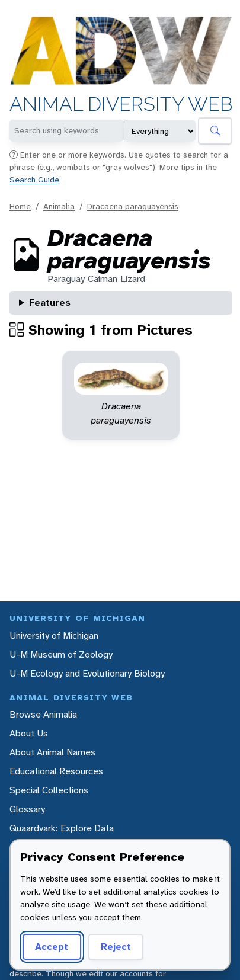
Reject (116, 947)
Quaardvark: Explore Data (62, 828)
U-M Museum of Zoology (61, 654)
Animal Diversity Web (121, 105)
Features (50, 302)
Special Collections (49, 790)
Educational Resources (56, 771)
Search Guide (34, 180)
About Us (29, 733)
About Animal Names (52, 752)
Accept (52, 947)
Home (20, 206)
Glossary (27, 809)
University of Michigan (54, 635)
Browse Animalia (43, 714)
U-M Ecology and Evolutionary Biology (87, 673)
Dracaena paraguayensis (133, 206)
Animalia (59, 206)
